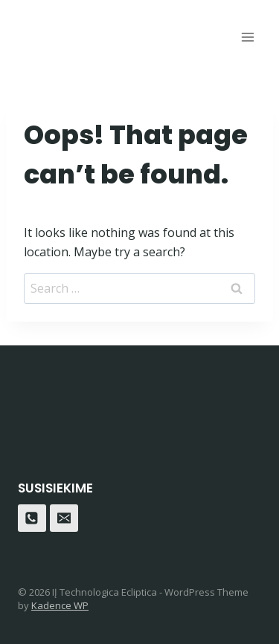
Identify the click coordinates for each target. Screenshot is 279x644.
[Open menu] (247, 37)
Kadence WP (60, 605)
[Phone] (32, 518)
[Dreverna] (74, 29)
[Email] (64, 518)
